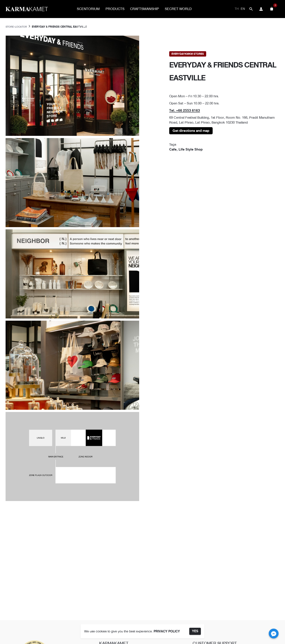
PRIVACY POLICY (167, 631)
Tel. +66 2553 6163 (185, 110)
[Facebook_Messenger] (274, 634)
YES (195, 631)
